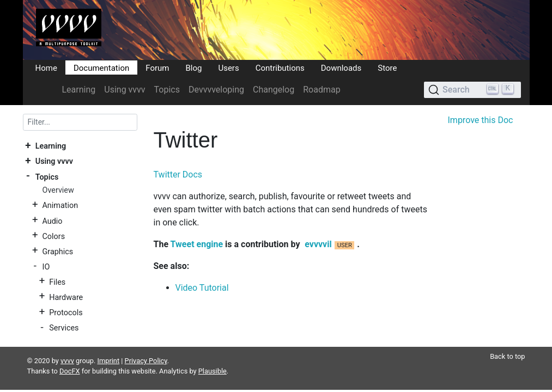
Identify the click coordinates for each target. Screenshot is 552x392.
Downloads (341, 68)
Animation (60, 206)
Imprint (109, 348)
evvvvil (318, 244)
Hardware (66, 297)
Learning (79, 90)
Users (228, 68)
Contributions (280, 68)
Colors (53, 236)
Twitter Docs (178, 174)
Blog (193, 68)
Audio (52, 221)
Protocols (66, 313)
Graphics (57, 251)
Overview (58, 190)
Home (46, 68)
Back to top (507, 343)
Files (57, 282)
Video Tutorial (202, 288)
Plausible (213, 358)
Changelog (274, 90)
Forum (157, 68)
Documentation (101, 68)
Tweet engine (197, 244)
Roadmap (322, 90)
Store (387, 68)
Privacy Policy (146, 348)
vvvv (67, 348)
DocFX (70, 358)
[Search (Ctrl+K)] (472, 90)
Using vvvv (125, 90)
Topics (167, 90)
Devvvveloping (216, 90)
